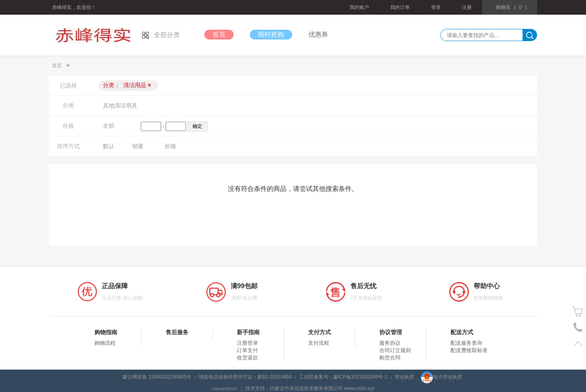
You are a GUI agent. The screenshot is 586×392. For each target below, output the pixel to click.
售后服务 (177, 332)
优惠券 (318, 34)
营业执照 (405, 377)
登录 (436, 7)
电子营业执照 (442, 377)
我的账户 (359, 7)
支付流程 (319, 343)
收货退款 (247, 358)
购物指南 (106, 332)
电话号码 (578, 327)
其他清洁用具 (120, 105)
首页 (219, 34)
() (511, 7)
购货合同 (390, 358)
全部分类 (161, 35)
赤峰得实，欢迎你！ (74, 7)
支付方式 (319, 332)
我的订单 (400, 7)
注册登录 (247, 343)
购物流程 (105, 343)
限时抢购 (271, 34)
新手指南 (248, 332)
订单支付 (247, 350)
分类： (127, 85)
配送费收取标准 (469, 350)
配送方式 (462, 332)
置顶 (578, 343)
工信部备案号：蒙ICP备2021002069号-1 (343, 377)
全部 (109, 126)
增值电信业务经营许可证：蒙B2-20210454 (245, 377)
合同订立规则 (395, 350)
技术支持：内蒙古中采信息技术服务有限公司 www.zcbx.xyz (310, 388)
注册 (467, 7)
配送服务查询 (466, 343)
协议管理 (391, 332)
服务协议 (390, 343)
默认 (109, 146)
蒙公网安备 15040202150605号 (157, 377)
